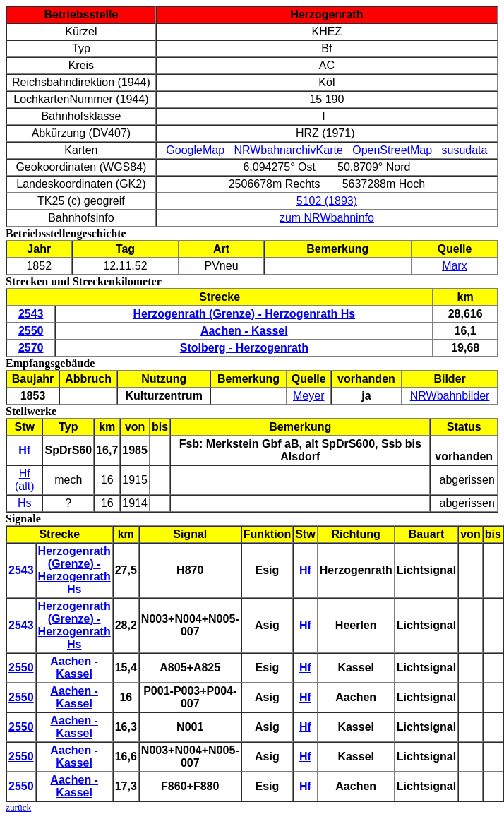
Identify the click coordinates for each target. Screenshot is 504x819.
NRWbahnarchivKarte (288, 150)
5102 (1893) (327, 201)
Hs (25, 503)
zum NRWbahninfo (327, 218)
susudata (464, 150)
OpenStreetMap (392, 150)
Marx (455, 266)
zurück (18, 807)
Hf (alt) (25, 480)
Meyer (308, 396)
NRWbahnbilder (450, 396)
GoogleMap (195, 150)
